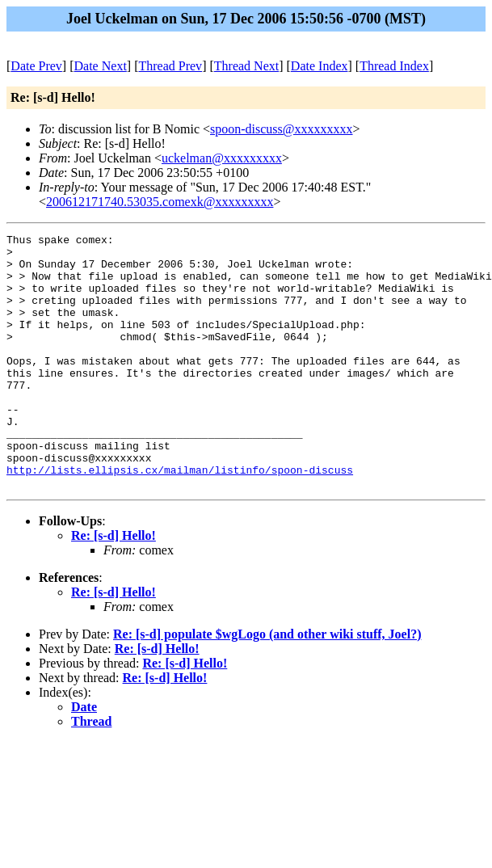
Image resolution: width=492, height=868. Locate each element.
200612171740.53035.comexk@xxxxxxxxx (160, 202)
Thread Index (394, 66)
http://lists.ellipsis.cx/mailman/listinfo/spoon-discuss (180, 518)
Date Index (320, 66)
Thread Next (246, 66)
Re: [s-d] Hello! (114, 586)
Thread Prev (170, 66)
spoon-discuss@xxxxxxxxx (282, 129)
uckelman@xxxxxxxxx (222, 158)
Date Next (101, 66)
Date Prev (36, 66)
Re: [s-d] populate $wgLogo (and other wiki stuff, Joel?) (267, 685)
